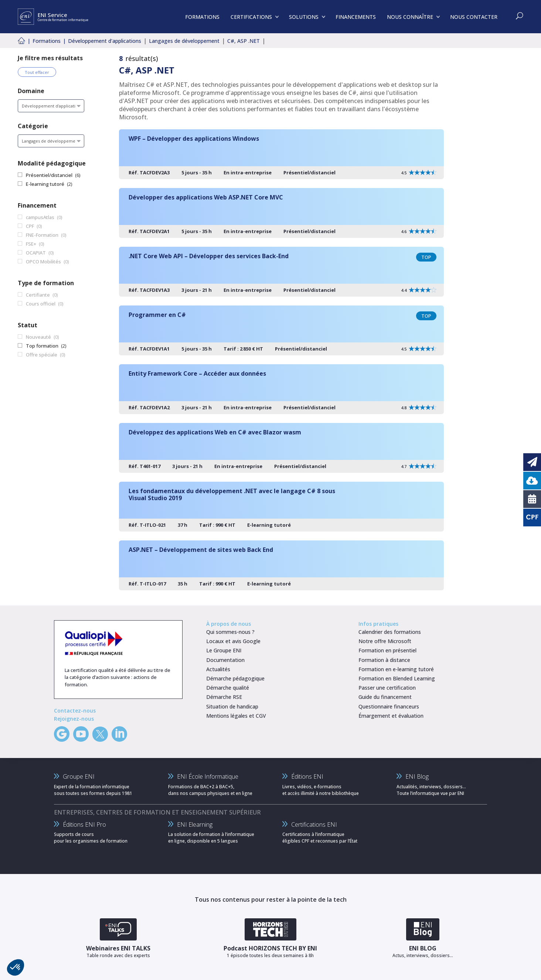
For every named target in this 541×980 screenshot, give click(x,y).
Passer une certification (387, 688)
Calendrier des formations (390, 632)
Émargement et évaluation (391, 716)
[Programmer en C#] (281, 330)
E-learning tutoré (45, 184)
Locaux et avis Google (233, 641)
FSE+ (31, 244)
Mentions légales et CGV (236, 716)
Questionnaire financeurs (389, 706)
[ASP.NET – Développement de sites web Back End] (281, 565)
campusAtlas (40, 217)
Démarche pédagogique (235, 678)
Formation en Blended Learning (397, 678)
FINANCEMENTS (356, 17)
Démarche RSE (224, 697)
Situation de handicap (232, 706)
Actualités (218, 669)
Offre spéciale (42, 355)
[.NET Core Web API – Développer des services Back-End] (281, 272)
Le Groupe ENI (224, 650)
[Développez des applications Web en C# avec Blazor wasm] (281, 448)
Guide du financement (385, 697)
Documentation (225, 660)
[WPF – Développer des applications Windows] (281, 154)
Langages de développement (184, 41)
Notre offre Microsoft (385, 641)
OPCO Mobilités (43, 262)
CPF (30, 226)
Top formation (42, 346)
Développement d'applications (105, 41)
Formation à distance (384, 660)
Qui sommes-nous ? (230, 632)
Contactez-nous (75, 711)
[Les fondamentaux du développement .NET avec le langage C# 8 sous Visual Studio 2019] (281, 507)
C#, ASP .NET (244, 41)
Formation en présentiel (387, 650)
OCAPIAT (36, 253)
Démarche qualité (228, 688)
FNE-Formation (42, 235)
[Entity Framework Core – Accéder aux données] (281, 389)
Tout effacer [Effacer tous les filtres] (37, 72)
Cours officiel (41, 304)
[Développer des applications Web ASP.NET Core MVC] (281, 213)
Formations (47, 41)
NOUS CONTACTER (474, 17)
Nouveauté (38, 337)
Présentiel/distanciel (49, 175)
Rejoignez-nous (74, 719)
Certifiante (38, 295)
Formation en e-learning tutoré (396, 669)
